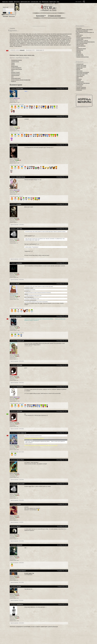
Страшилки (12, 28)
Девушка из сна (80, 50)
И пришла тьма (80, 54)
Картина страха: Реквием (17, 69)
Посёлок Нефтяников (81, 46)
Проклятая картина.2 (16, 74)
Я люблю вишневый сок (16, 68)
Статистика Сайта (35, 2)
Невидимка (79, 53)
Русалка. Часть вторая (81, 67)
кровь (33, 55)
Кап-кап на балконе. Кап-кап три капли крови (21, 80)
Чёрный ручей (79, 68)
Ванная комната (15, 66)
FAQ (40, 2)
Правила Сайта (53, 2)
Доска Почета (17, 2)
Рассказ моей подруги (16, 78)
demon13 (22, 50)
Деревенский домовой (81, 49)
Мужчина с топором (15, 72)
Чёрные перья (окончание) (82, 74)
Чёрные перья (79, 71)
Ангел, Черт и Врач (80, 75)
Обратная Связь (45, 2)
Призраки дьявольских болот (82, 57)
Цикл (77, 47)
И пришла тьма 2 (80, 56)
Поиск (58, 2)
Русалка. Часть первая (81, 65)
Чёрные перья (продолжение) (83, 72)
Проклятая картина (15, 75)
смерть (25, 55)
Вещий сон (14, 81)
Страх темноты (80, 35)
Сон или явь (79, 28)
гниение (29, 55)
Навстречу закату (80, 45)
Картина (21, 55)
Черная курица (80, 76)
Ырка (77, 78)
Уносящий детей (80, 64)
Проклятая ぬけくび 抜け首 (82, 41)
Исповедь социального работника (84, 38)
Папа (12, 71)
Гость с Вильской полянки (82, 43)
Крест (12, 77)
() (17, 128)
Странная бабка (80, 39)
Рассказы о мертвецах (81, 87)
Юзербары (11, 2)
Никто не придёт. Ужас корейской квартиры (86, 42)
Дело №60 (79, 51)
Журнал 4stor (5, 2)
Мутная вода (79, 90)
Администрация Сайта (25, 2)
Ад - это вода (79, 86)
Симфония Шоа (80, 85)
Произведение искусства (16, 60)
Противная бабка (80, 82)
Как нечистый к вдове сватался (83, 83)
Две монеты (79, 36)
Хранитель (79, 80)
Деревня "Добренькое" (81, 89)
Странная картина (15, 62)
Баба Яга (78, 70)
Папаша (13, 63)
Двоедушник (79, 79)
